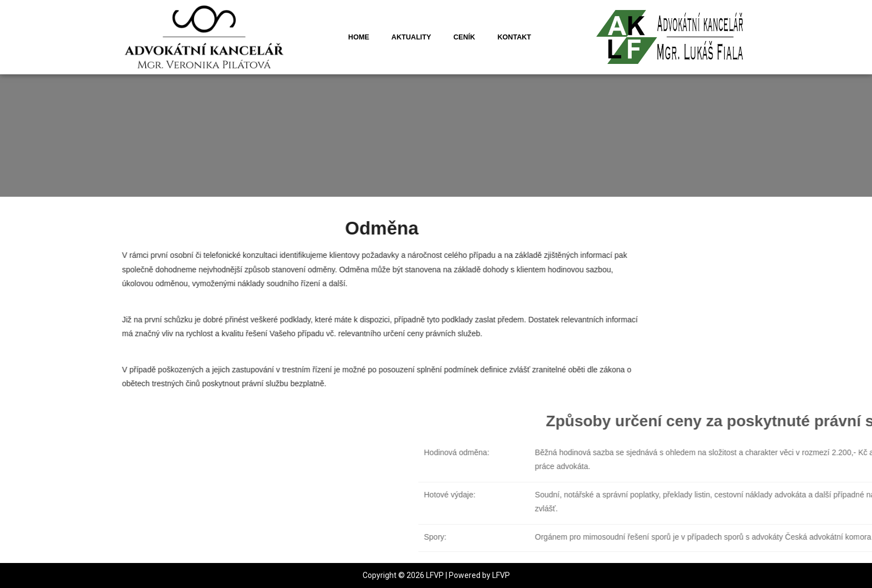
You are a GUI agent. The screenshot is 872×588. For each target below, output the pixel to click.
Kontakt (514, 37)
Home (359, 37)
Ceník (464, 37)
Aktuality (411, 37)
